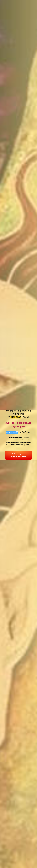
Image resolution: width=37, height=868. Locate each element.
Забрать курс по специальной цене (18, 455)
